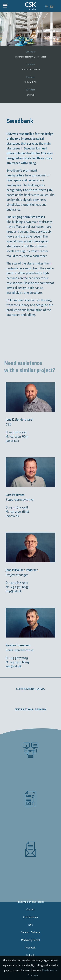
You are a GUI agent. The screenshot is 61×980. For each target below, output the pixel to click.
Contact (31, 910)
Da (47, 7)
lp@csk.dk (12, 516)
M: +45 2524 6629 (17, 662)
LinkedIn (30, 955)
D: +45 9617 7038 (17, 508)
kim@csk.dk (14, 666)
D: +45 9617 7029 (17, 658)
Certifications (30, 917)
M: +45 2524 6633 (17, 587)
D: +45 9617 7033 (17, 583)
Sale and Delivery (30, 932)
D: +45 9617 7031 (17, 432)
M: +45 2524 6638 (17, 512)
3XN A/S (31, 95)
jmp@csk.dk (14, 591)
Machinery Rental (30, 940)
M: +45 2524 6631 (17, 437)
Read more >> (49, 970)
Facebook (30, 948)
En (52, 7)
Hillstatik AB (30, 82)
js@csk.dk (12, 441)
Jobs (30, 925)
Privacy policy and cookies (31, 902)
